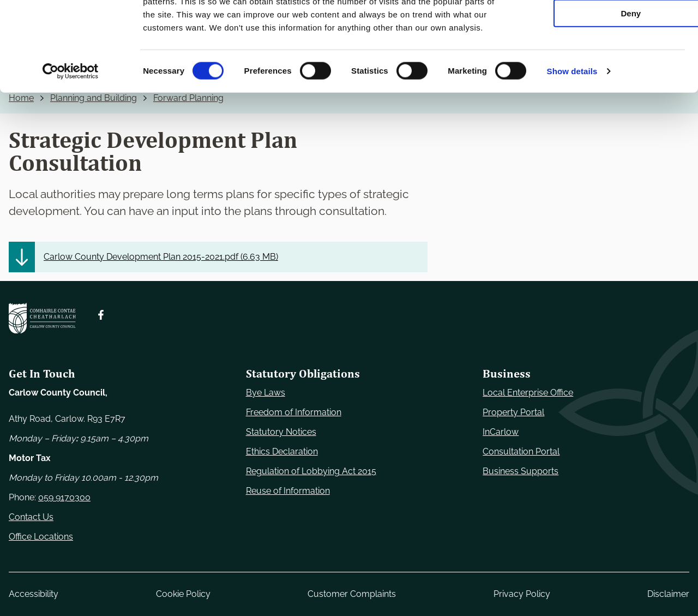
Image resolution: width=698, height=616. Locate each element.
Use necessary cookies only (607, 27)
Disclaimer (668, 594)
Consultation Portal (521, 451)
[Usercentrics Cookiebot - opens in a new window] (71, 149)
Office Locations (41, 537)
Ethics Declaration (282, 451)
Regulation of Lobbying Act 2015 (311, 471)
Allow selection (607, 59)
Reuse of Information (288, 491)
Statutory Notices (281, 432)
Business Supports (521, 471)
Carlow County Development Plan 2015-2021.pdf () (161, 257)
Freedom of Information (294, 412)
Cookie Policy (183, 594)
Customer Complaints (352, 594)
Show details (572, 149)
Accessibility (34, 594)
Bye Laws (266, 393)
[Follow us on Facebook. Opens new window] (101, 315)
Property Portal (513, 412)
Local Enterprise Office (528, 393)
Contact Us (31, 517)
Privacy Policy (522, 594)
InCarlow (501, 432)
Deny (607, 91)
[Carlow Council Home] (42, 318)
